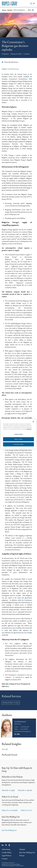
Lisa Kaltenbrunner (13, 69)
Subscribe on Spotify (25, 790)
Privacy (22, 855)
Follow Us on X (26, 810)
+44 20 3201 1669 (25, 727)
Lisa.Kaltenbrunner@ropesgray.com (23, 731)
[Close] (33, 422)
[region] (18, 434)
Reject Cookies (18, 439)
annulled (26, 77)
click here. (29, 429)
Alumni (22, 849)
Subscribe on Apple (8, 790)
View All (5, 749)
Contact (5, 859)
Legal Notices (7, 855)
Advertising (6, 849)
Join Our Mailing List (9, 830)
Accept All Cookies (19, 444)
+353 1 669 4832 (24, 729)
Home (4, 10)
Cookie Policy (7, 852)
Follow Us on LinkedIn (10, 810)
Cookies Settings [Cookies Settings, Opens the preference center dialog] (18, 434)
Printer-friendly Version (10, 62)
